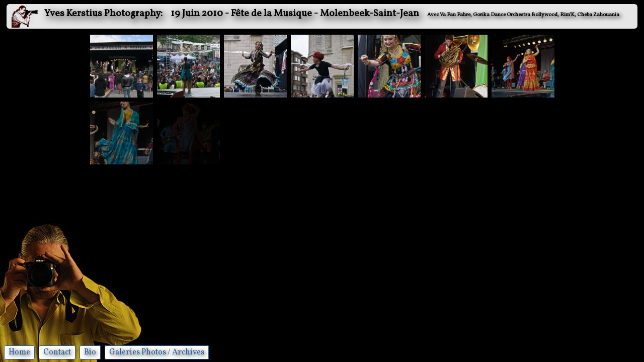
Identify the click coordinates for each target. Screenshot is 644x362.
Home (19, 352)
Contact (57, 352)
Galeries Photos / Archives (157, 352)
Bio (90, 352)
